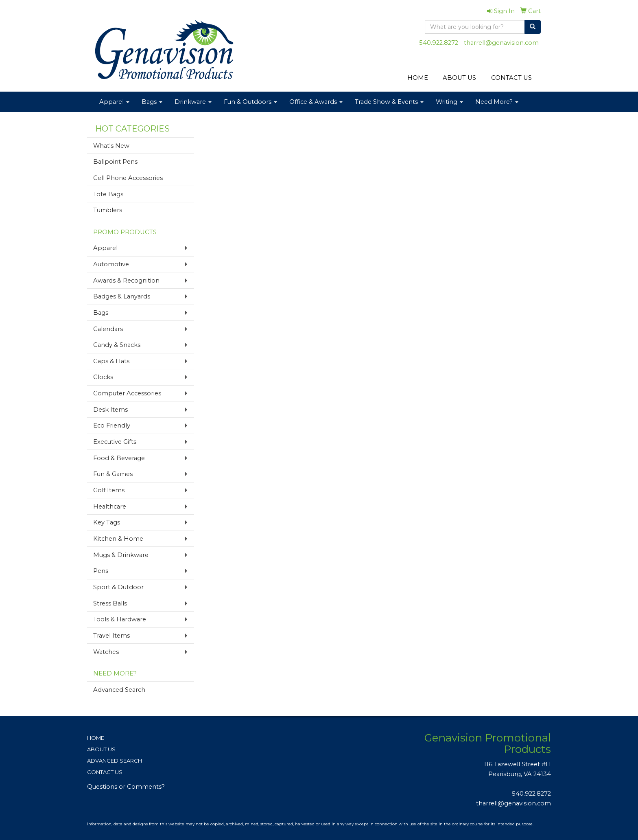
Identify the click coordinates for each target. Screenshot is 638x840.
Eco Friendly (112, 425)
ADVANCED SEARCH (115, 761)
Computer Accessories (127, 393)
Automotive (111, 264)
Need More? (497, 102)
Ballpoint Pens (115, 162)
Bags (152, 102)
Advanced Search (119, 690)
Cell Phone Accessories (128, 178)
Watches (106, 652)
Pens (101, 571)
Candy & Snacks (117, 345)
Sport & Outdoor (118, 587)
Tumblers (108, 210)
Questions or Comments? (126, 787)
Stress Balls (110, 603)
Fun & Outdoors (250, 102)
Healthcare (110, 507)
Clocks (103, 377)
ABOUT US (459, 78)
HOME (418, 78)
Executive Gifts (115, 442)
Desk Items (110, 410)
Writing (449, 102)
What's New (111, 146)
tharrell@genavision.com (501, 43)
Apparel (114, 102)
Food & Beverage (119, 458)
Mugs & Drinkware (121, 555)
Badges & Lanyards (122, 296)
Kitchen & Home (118, 539)
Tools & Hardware (120, 619)
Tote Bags (108, 194)
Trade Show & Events (389, 102)
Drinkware (193, 102)
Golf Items (109, 490)
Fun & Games (113, 474)
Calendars (108, 329)
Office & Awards (316, 102)
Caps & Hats (111, 361)
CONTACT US (511, 78)
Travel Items (111, 636)
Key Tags (107, 522)
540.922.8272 (439, 43)
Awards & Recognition (126, 281)
